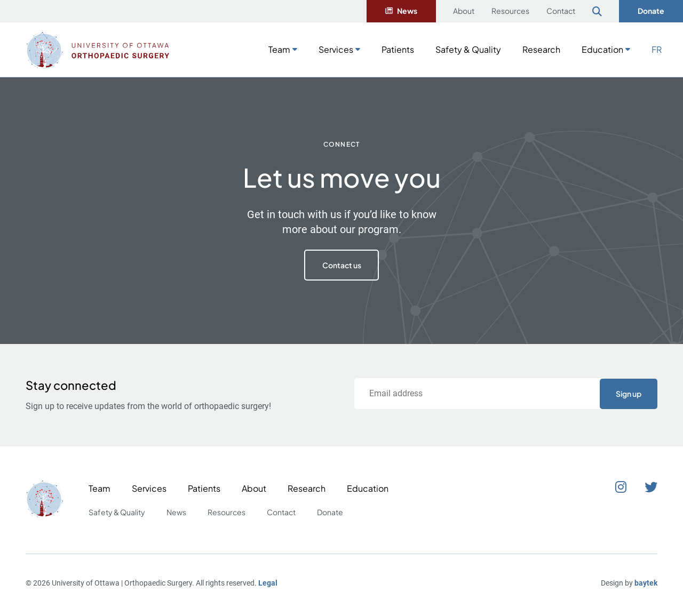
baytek (646, 583)
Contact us (342, 265)
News (407, 11)
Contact (561, 11)
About (464, 11)
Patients (398, 49)
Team (279, 49)
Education (602, 49)
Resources (510, 11)
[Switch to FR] (657, 49)
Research (541, 49)
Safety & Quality (468, 49)
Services (336, 49)
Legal (268, 583)
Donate (651, 11)
